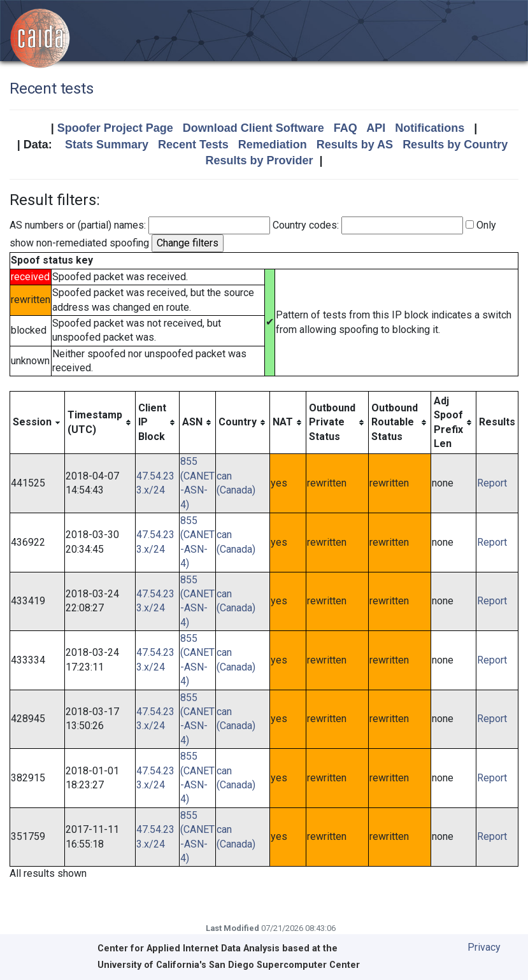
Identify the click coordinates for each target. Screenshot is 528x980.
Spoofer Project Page (115, 128)
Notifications (430, 128)
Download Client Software (253, 128)
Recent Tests (193, 145)
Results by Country (455, 145)
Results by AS (355, 145)
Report (492, 483)
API (376, 128)
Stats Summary (107, 145)
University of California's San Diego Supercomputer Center (229, 965)
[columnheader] (38, 423)
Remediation (273, 145)
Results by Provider (259, 160)
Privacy (484, 947)
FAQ (346, 128)
